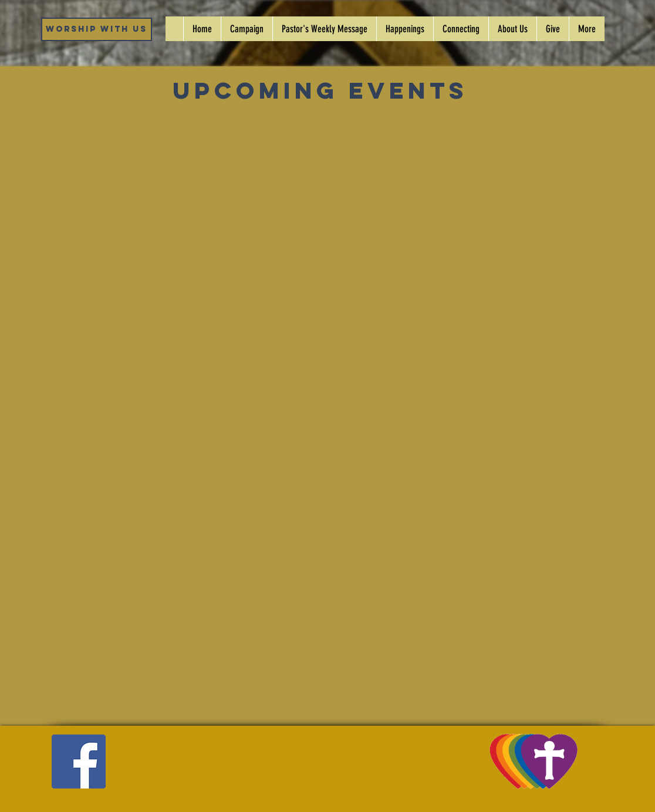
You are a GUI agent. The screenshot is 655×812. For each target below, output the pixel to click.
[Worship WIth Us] (97, 29)
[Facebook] (79, 762)
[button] (405, 29)
